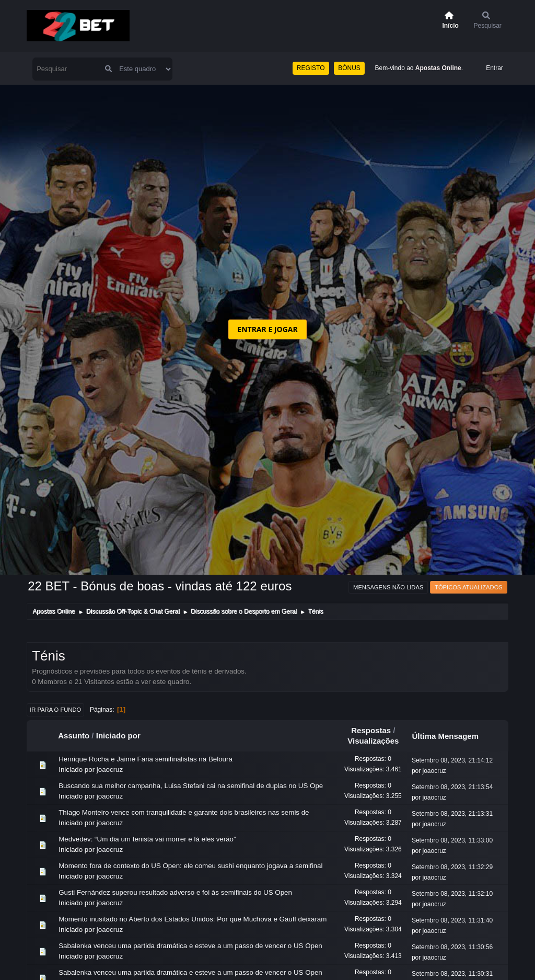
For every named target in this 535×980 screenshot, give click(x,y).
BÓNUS (349, 68)
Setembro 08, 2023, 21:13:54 (452, 787)
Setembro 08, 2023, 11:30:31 (452, 974)
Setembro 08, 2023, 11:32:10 (452, 894)
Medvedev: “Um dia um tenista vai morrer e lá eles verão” (147, 839)
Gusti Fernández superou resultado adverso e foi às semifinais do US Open (175, 892)
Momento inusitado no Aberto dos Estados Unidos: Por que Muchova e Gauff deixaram (193, 919)
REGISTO (311, 68)
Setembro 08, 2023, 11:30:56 (452, 947)
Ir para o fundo (55, 710)
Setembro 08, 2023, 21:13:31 (452, 814)
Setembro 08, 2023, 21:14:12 (452, 760)
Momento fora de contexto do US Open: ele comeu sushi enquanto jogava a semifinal (190, 866)
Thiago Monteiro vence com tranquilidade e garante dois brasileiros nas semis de (184, 812)
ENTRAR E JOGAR (267, 329)
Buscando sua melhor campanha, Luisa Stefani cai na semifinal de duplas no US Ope (191, 786)
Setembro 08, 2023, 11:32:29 (452, 867)
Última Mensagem (450, 736)
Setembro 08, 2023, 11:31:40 (452, 920)
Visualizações (373, 741)
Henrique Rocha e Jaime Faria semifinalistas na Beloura (146, 759)
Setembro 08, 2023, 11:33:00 (452, 840)
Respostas (371, 730)
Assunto (74, 736)
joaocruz (110, 770)
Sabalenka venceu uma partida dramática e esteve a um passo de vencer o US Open (190, 946)
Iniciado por (118, 736)
